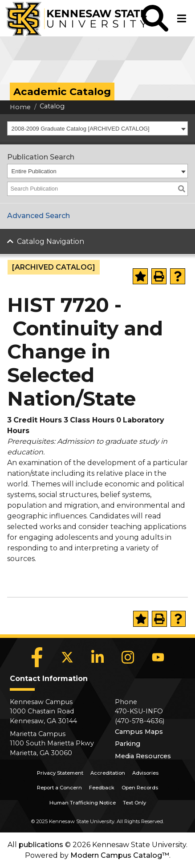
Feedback (102, 788)
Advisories (145, 773)
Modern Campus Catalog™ (120, 855)
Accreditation (108, 773)
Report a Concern (59, 788)
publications (41, 845)
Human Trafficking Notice (83, 803)
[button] (155, 18)
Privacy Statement (60, 773)
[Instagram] (128, 657)
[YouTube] (158, 657)
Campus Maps (139, 732)
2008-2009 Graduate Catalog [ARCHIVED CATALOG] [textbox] (81, 129)
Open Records (140, 788)
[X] (67, 657)
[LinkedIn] (97, 657)
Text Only (134, 803)
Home (20, 107)
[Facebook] (37, 657)
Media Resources (143, 756)
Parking (128, 744)
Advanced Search (39, 216)
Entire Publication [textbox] (34, 171)
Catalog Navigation (51, 241)
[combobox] (97, 128)
